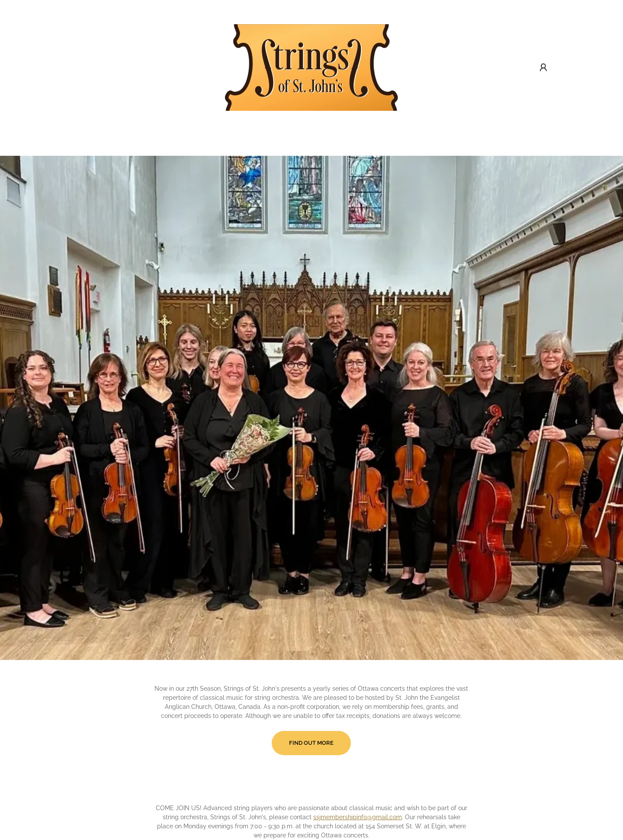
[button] (543, 68)
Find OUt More (311, 743)
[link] (311, 67)
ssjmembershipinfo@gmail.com (358, 817)
